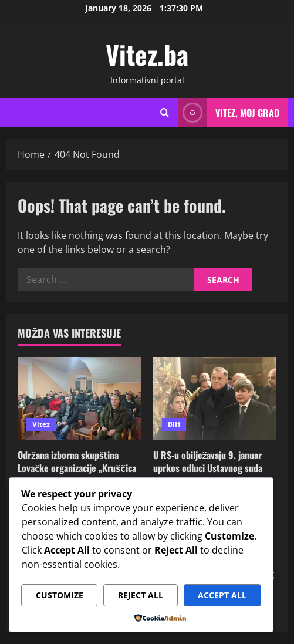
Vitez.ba (147, 54)
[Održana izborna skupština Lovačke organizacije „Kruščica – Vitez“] (80, 398)
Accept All (222, 595)
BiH (174, 424)
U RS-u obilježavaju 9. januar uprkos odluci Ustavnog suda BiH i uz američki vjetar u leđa (211, 468)
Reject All (141, 595)
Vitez (41, 424)
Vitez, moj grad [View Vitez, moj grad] (229, 112)
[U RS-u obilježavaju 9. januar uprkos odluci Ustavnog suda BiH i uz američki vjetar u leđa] (215, 398)
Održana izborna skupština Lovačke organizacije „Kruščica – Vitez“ (77, 468)
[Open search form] (165, 113)
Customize (60, 595)
